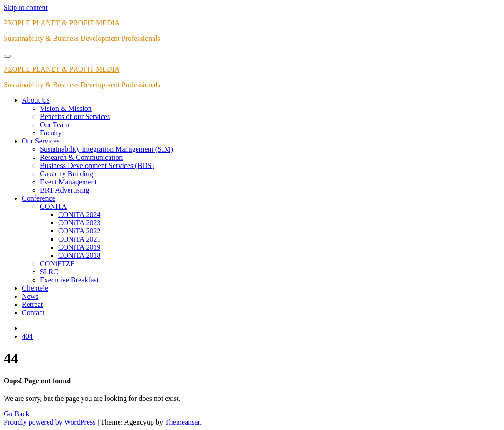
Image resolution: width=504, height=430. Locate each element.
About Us (36, 100)
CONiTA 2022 (79, 231)
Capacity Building (67, 174)
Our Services (41, 141)
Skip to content (26, 7)
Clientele (35, 288)
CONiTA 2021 (79, 239)
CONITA (53, 206)
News (30, 296)
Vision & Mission (66, 108)
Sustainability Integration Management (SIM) (106, 149)
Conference (39, 198)
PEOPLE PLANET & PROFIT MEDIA (62, 23)
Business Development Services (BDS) (97, 166)
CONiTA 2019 (79, 247)
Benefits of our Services (75, 116)
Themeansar (182, 422)
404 (27, 336)
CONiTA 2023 (79, 223)
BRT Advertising (65, 190)
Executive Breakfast (69, 280)
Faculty (51, 133)
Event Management (68, 182)
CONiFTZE (57, 264)
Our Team (54, 125)
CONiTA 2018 (79, 255)
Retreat (32, 304)
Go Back (16, 414)
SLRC (49, 272)
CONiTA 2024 (79, 215)
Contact (33, 313)
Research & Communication (81, 157)
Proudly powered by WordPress (50, 422)
